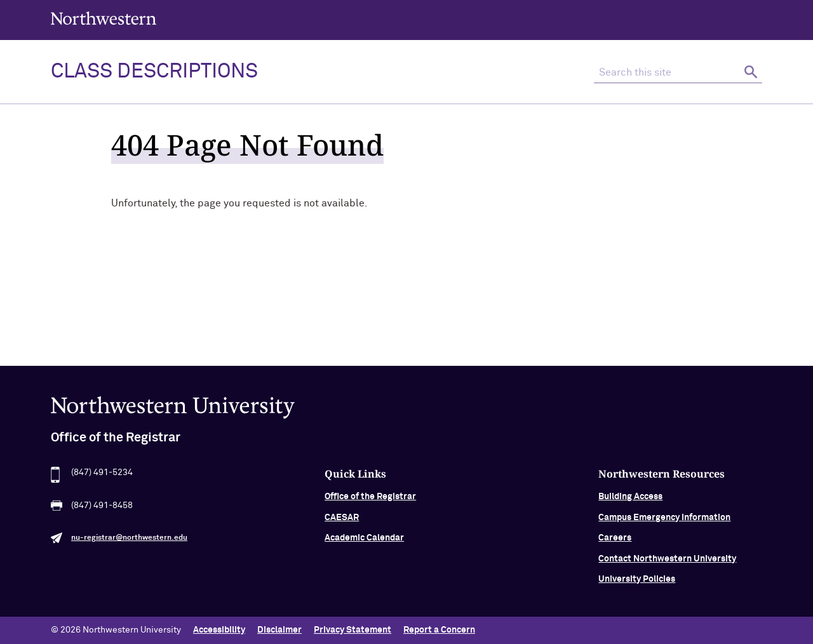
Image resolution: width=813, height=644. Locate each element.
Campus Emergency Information (664, 521)
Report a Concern (439, 630)
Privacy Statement (353, 630)
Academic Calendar (364, 542)
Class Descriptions (154, 72)
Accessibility (219, 630)
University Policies (637, 583)
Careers (615, 542)
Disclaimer (279, 630)
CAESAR (342, 521)
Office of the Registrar (370, 501)
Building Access (630, 501)
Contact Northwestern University (667, 563)
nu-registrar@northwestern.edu (129, 542)
